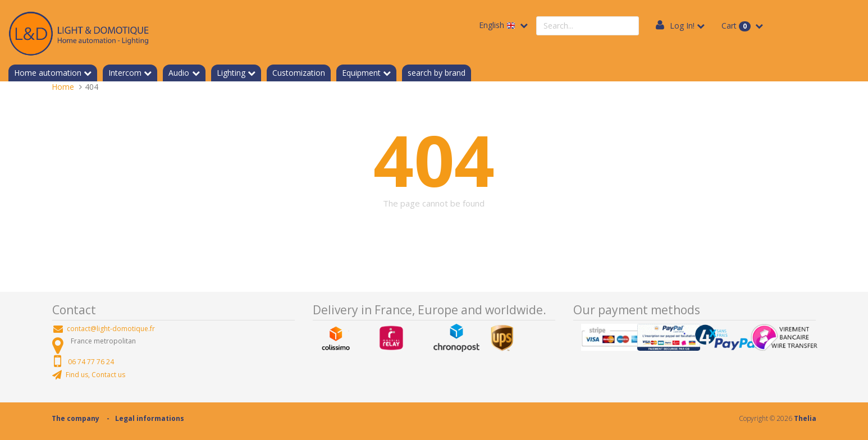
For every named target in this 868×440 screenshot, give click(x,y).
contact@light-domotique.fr (111, 329)
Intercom (125, 73)
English (498, 25)
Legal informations (150, 418)
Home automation (48, 73)
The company (76, 418)
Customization (299, 73)
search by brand (437, 73)
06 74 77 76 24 (91, 362)
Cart (737, 26)
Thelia (805, 418)
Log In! (682, 26)
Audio (179, 73)
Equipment (361, 73)
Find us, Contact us (95, 375)
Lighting (231, 73)
